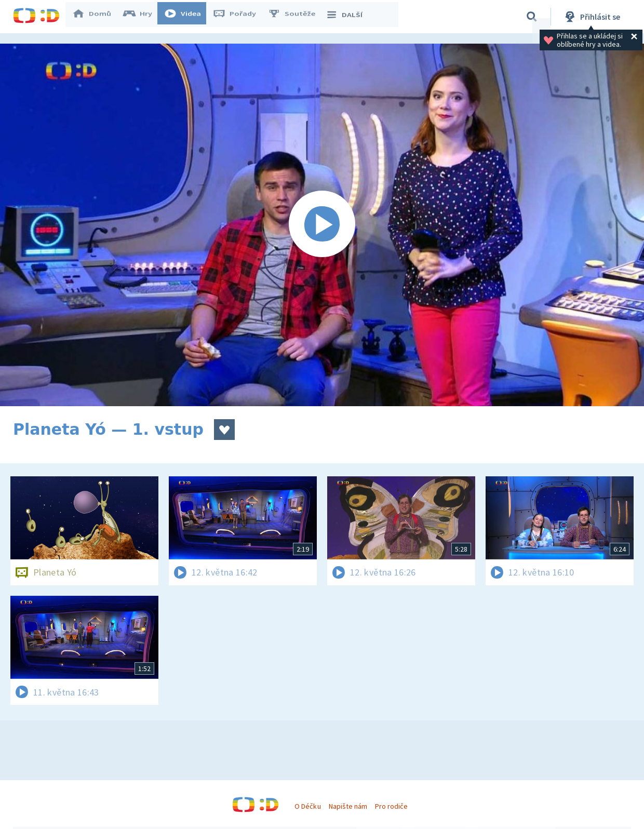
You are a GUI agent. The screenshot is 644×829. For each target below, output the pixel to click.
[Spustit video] (322, 225)
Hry (143, 17)
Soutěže (297, 17)
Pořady (239, 17)
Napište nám (348, 806)
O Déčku (307, 806)
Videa (187, 17)
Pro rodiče (391, 806)
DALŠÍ (349, 17)
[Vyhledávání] (532, 17)
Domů (97, 17)
